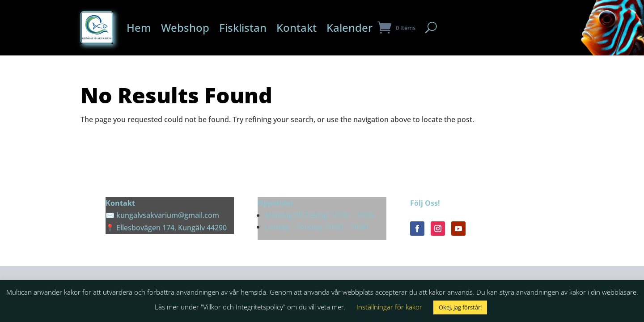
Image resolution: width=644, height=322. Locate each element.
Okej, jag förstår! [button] (460, 307)
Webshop (185, 28)
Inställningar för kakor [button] (389, 307)
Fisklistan (243, 28)
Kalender (350, 28)
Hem (139, 28)
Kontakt (297, 28)
